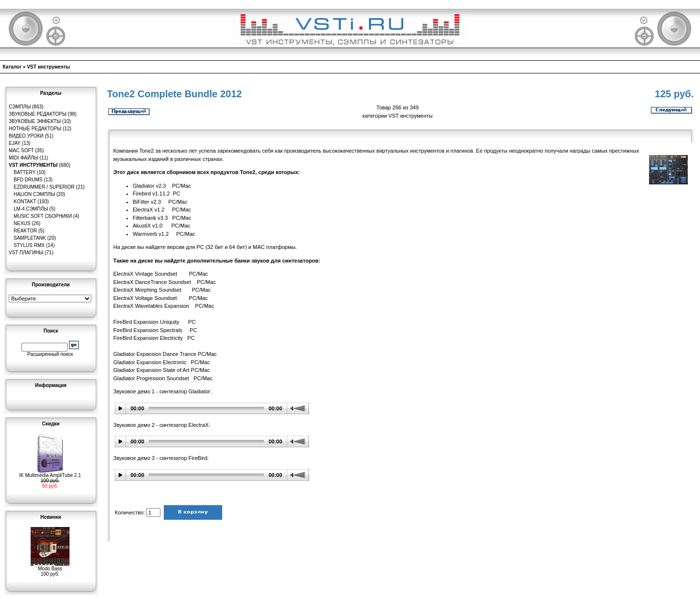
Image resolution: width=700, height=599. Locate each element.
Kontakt (25, 202)
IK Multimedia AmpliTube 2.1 (50, 473)
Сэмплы (20, 107)
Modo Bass (50, 566)
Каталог (12, 67)
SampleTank (30, 238)
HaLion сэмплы (34, 194)
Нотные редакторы (35, 129)
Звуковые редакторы (38, 114)
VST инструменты (48, 67)
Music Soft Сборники (43, 216)
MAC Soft (21, 150)
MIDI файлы (24, 158)
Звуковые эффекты (35, 121)
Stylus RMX (29, 245)
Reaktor (25, 231)
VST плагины (26, 253)
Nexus (22, 223)
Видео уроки (26, 136)
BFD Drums (28, 180)
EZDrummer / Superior (44, 187)
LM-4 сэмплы (31, 209)
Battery (25, 172)
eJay (15, 143)
